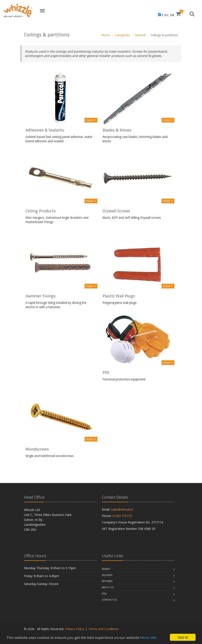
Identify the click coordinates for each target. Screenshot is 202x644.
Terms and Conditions (104, 629)
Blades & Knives (117, 130)
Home (106, 35)
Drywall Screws (116, 211)
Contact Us (109, 600)
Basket (106, 569)
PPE (106, 372)
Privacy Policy (75, 629)
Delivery (107, 575)
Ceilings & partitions (164, 35)
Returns (107, 581)
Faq (104, 593)
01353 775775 (122, 516)
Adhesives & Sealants (45, 130)
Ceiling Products (41, 211)
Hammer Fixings (40, 296)
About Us (108, 587)
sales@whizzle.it (122, 509)
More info (148, 637)
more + (91, 120)
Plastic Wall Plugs (119, 296)
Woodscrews (37, 449)
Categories (122, 35)
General (140, 35)
